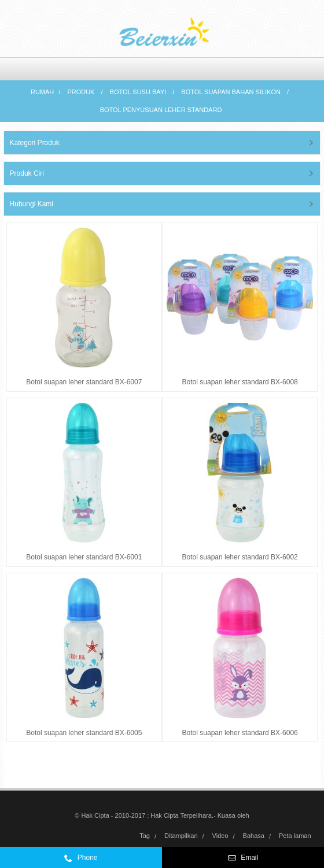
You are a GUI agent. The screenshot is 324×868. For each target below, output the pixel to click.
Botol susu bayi (138, 92)
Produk (81, 92)
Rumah (42, 92)
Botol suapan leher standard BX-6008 (240, 382)
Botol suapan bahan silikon (231, 92)
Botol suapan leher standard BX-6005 (84, 733)
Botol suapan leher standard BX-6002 (240, 557)
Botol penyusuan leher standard (161, 110)
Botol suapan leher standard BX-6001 (84, 557)
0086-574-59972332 (110, 861)
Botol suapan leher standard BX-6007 (84, 382)
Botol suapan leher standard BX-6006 (240, 733)
